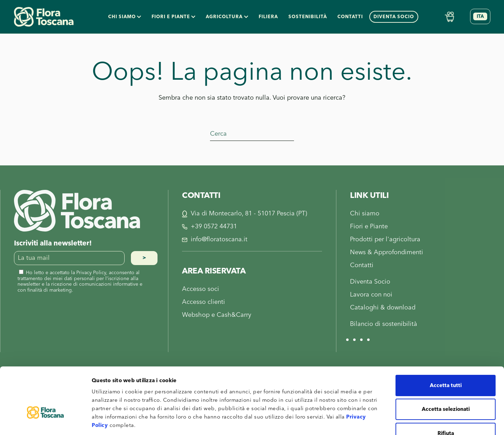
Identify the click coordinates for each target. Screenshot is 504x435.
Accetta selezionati (446, 365)
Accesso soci (201, 289)
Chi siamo (125, 17)
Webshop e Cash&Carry (217, 315)
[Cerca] (252, 134)
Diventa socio (394, 17)
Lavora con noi (371, 295)
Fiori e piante (173, 17)
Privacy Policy (91, 273)
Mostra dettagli (371, 421)
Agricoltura (227, 17)
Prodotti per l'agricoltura (385, 239)
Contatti (350, 17)
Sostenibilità (308, 17)
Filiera (268, 17)
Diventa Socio (370, 282)
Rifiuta (446, 389)
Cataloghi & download (383, 308)
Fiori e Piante (369, 226)
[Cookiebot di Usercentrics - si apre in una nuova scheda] (45, 421)
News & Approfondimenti (387, 252)
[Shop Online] (449, 16)
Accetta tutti (446, 341)
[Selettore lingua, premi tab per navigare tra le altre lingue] (480, 16)
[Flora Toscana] (77, 210)
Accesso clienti (204, 302)
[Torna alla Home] (44, 17)
